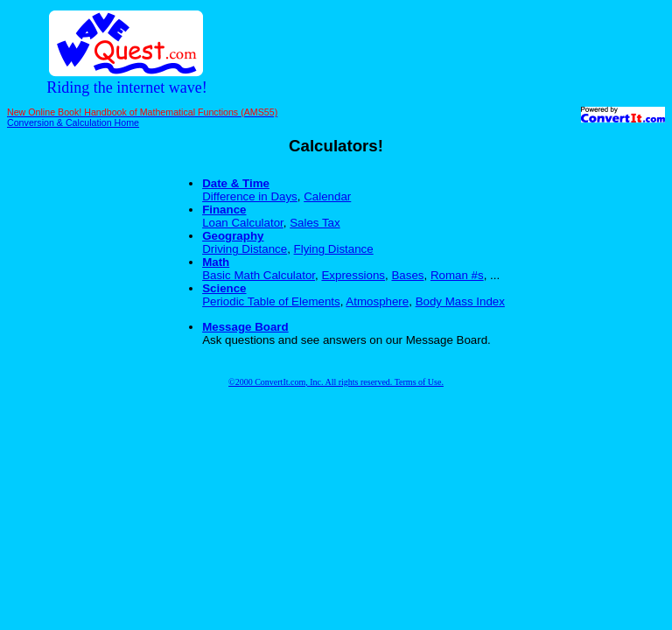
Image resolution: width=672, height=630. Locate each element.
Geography (233, 236)
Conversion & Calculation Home (73, 122)
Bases (407, 275)
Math (216, 262)
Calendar (327, 196)
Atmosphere (377, 301)
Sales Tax (315, 223)
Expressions (353, 275)
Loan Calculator (243, 223)
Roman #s (457, 275)
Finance (224, 210)
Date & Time (236, 183)
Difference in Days (250, 196)
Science (224, 288)
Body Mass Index (460, 301)
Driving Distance (245, 249)
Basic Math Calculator (259, 275)
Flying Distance (334, 249)
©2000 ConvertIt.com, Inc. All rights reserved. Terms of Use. (336, 382)
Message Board (245, 327)
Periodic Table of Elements (271, 301)
